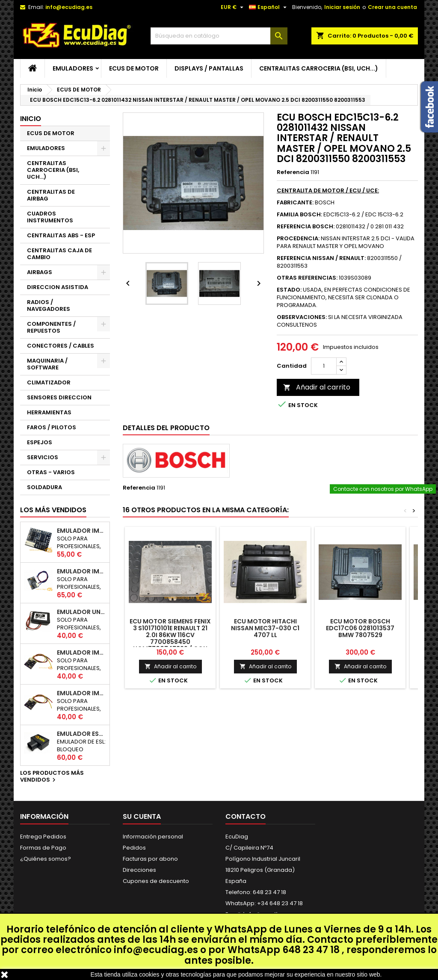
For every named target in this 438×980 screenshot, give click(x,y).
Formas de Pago (43, 848)
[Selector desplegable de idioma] (269, 7)
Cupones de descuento (156, 881)
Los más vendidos (53, 510)
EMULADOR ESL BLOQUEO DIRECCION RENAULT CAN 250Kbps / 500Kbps (81, 734)
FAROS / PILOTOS (52, 427)
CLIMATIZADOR (49, 382)
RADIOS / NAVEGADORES (49, 306)
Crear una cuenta (392, 7)
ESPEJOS (40, 442)
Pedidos (134, 848)
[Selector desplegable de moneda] (233, 7)
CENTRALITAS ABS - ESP (61, 235)
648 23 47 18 (311, 950)
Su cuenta (142, 816)
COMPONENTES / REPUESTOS (51, 327)
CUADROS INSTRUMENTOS (50, 217)
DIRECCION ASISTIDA (58, 287)
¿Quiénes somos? (46, 859)
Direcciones (139, 870)
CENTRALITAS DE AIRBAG (51, 195)
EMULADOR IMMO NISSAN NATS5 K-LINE (81, 652)
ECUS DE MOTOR (134, 68)
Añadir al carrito (317, 387)
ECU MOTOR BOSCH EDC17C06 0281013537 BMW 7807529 (360, 628)
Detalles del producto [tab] (166, 428)
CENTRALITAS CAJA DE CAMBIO (59, 254)
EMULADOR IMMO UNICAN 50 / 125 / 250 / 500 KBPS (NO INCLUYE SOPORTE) (81, 531)
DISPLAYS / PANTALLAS (209, 68)
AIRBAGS (40, 272)
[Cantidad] (324, 366)
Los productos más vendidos (52, 777)
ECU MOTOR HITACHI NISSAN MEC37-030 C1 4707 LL (265, 628)
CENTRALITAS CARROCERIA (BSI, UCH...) (319, 68)
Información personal (153, 837)
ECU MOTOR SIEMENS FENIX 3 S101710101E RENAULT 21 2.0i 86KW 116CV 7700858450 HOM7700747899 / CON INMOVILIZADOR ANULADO (170, 638)
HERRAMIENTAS (49, 412)
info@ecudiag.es (156, 950)
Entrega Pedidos (43, 837)
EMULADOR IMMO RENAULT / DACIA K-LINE (81, 693)
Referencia (293, 172)
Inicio (31, 119)
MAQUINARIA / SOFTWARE (47, 364)
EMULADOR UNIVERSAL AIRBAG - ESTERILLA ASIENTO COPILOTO (81, 612)
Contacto (246, 816)
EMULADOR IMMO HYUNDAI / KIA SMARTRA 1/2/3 (81, 571)
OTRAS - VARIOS (51, 472)
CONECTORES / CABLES (61, 346)
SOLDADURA (44, 487)
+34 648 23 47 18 (280, 903)
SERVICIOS (43, 457)
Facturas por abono (150, 859)
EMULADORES (73, 68)
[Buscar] (219, 36)
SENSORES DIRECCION (59, 397)
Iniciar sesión (342, 7)
